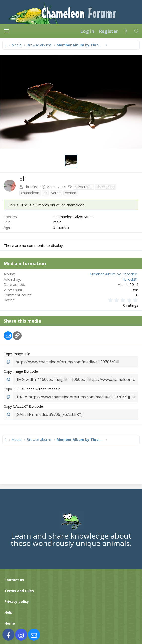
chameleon (30, 193)
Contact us (14, 577)
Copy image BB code (21, 371)
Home (10, 620)
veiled (56, 193)
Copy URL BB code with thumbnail (31, 387)
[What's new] (126, 31)
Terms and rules (19, 588)
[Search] (137, 31)
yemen (71, 193)
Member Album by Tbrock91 (114, 274)
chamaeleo (106, 187)
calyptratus (83, 187)
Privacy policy (17, 599)
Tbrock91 (31, 187)
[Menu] (6, 31)
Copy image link (16, 354)
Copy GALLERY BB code (23, 404)
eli (45, 193)
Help (8, 610)
